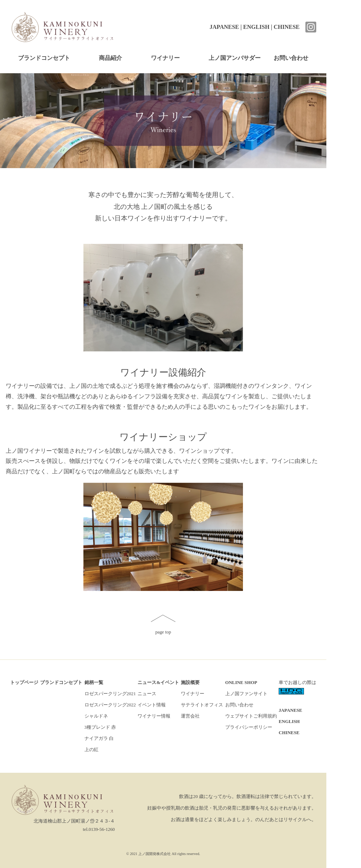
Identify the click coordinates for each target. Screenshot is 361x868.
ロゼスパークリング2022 (110, 705)
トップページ (24, 683)
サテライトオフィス (202, 705)
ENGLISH (256, 27)
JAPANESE (224, 27)
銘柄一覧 (94, 683)
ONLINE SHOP (241, 683)
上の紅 (92, 750)
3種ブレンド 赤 (100, 727)
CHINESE (287, 27)
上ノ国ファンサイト (246, 694)
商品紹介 (110, 58)
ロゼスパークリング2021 (110, 694)
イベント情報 (152, 705)
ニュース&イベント (158, 683)
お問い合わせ (291, 58)
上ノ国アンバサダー (235, 58)
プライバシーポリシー (249, 727)
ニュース (147, 694)
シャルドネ (96, 716)
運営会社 (190, 716)
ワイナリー (165, 58)
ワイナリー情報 (154, 716)
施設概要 (190, 683)
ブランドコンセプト (44, 58)
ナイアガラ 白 (99, 738)
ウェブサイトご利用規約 (251, 716)
